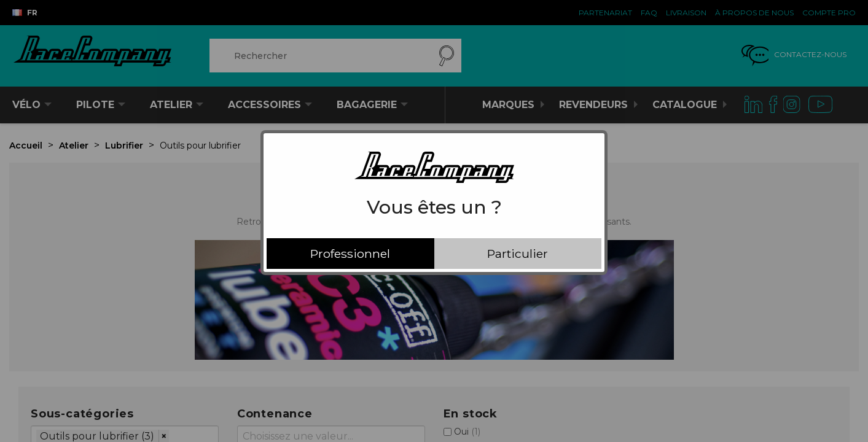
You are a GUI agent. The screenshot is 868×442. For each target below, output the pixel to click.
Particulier (518, 254)
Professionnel (350, 254)
